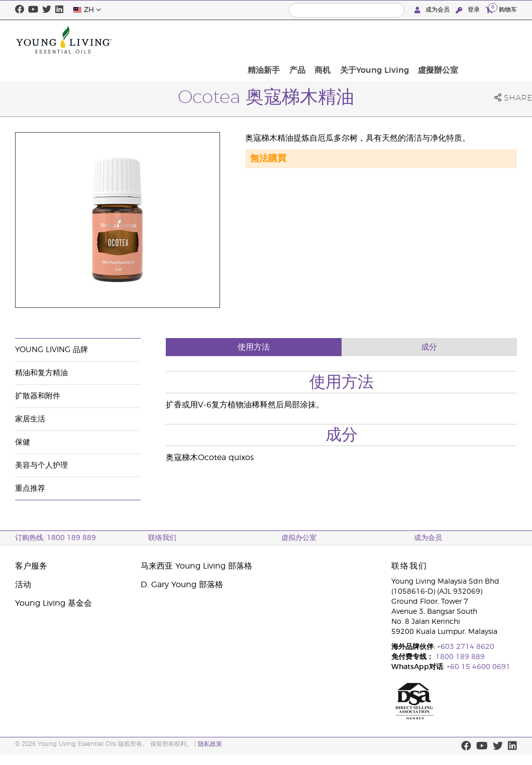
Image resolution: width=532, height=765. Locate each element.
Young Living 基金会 (54, 603)
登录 (469, 10)
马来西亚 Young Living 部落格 (196, 566)
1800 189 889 (459, 657)
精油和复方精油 (41, 373)
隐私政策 (210, 744)
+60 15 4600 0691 (478, 667)
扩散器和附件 (38, 396)
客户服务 (31, 566)
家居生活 (30, 419)
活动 (23, 585)
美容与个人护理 (41, 465)
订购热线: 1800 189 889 (56, 538)
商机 (385, 40)
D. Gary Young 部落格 (182, 585)
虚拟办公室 (299, 538)
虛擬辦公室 (494, 40)
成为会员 (433, 10)
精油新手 (333, 40)
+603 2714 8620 (466, 647)
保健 (23, 442)
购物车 (501, 9)
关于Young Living (433, 40)
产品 (363, 40)
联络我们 (162, 538)
